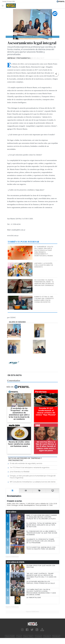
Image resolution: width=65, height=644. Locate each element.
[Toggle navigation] (3, 6)
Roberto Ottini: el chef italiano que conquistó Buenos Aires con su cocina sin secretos (44, 299)
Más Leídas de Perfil (16, 562)
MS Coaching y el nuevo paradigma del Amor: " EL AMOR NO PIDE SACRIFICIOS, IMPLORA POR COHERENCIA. (44, 283)
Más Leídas (11, 512)
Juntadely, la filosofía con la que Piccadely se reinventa (44, 265)
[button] (56, 74)
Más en (18, 387)
